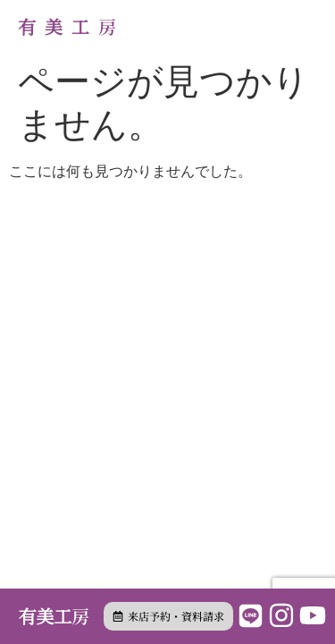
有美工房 (71, 26)
